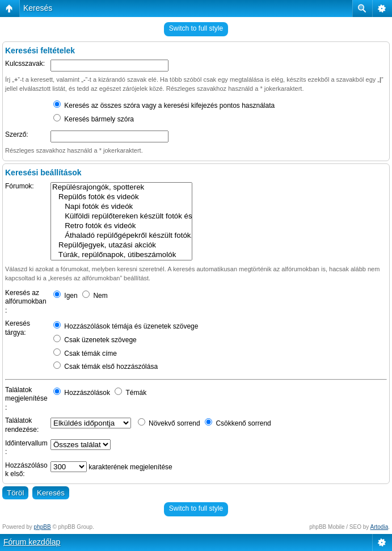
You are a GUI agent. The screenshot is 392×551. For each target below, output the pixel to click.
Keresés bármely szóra (94, 119)
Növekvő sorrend (169, 423)
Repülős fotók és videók (121, 197)
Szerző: (17, 134)
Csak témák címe (85, 354)
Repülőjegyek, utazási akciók (121, 245)
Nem (95, 296)
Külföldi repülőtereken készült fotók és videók (121, 216)
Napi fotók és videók (121, 207)
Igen (66, 296)
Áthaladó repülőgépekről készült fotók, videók (121, 236)
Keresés (38, 8)
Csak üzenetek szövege (95, 340)
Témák (130, 393)
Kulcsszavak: (25, 64)
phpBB (43, 527)
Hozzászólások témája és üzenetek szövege (126, 326)
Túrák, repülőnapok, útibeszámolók (121, 255)
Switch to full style (196, 28)
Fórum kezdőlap (32, 542)
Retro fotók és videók (121, 226)
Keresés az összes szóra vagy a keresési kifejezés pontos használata (164, 106)
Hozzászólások (82, 393)
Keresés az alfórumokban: (26, 302)
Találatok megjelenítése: (26, 399)
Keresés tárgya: (18, 328)
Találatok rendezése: (22, 425)
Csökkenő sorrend (238, 423)
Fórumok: (20, 186)
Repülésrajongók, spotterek (121, 188)
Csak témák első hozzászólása (106, 367)
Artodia (380, 527)
